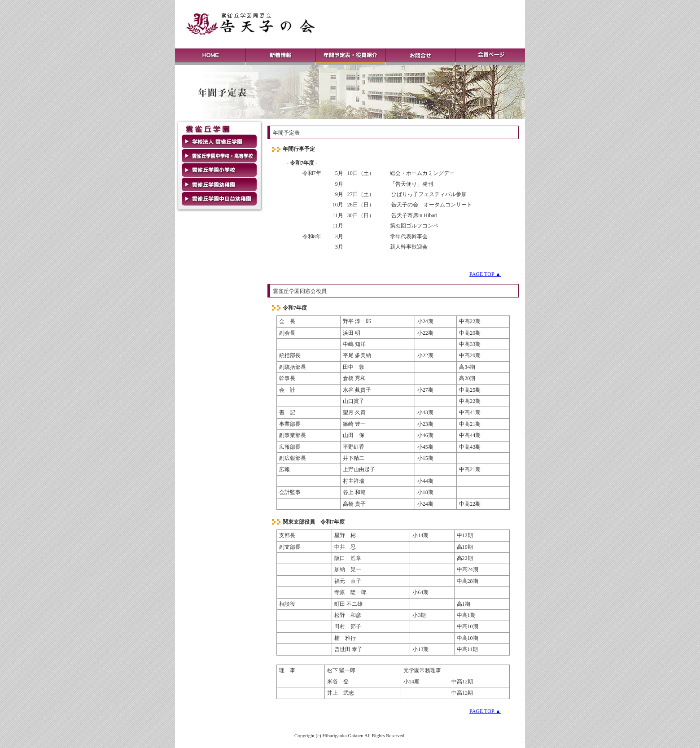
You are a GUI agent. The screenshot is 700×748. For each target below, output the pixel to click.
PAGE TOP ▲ (485, 274)
